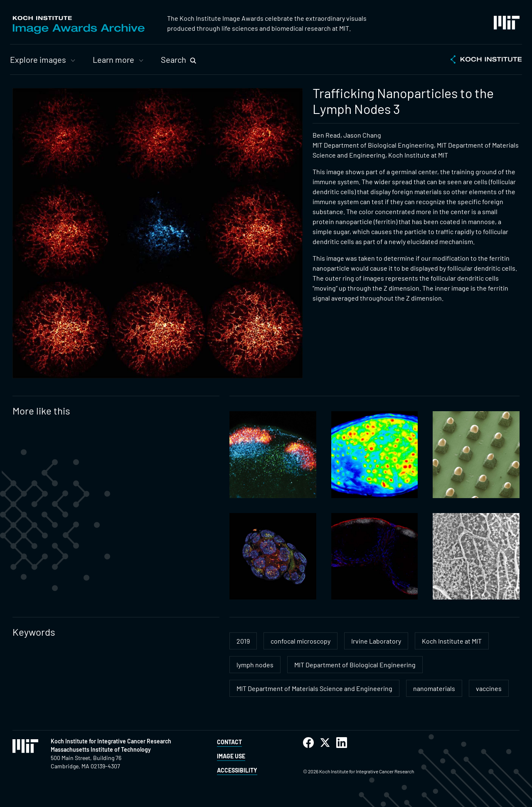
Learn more (113, 59)
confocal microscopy (300, 641)
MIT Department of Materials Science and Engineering (314, 688)
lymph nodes (255, 665)
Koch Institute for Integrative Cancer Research (111, 741)
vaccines (489, 688)
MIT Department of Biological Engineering (355, 665)
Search (174, 59)
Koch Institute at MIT (452, 641)
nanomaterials (434, 688)
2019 (243, 641)
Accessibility (237, 770)
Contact (229, 742)
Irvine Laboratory (376, 641)
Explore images (38, 59)
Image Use (231, 756)
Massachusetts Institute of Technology (101, 749)
